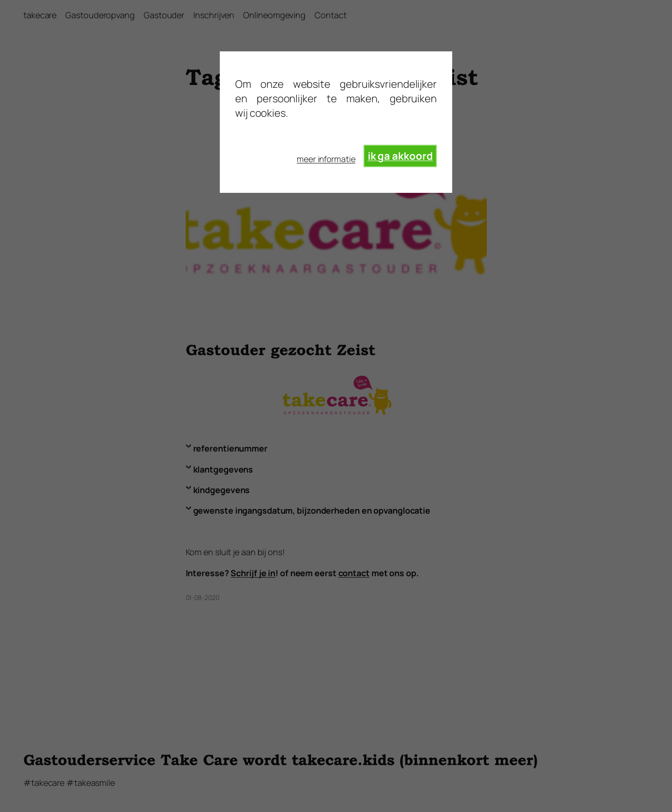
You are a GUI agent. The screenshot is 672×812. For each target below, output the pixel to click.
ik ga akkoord (400, 156)
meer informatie (326, 159)
